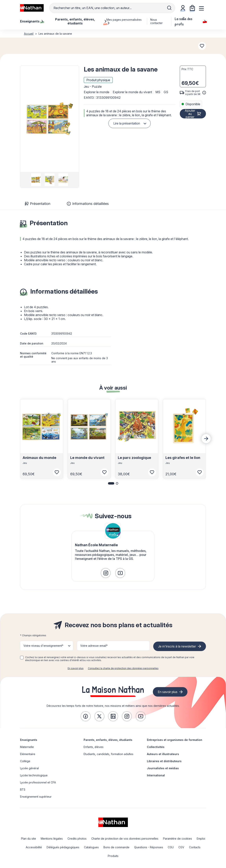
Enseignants (29, 740)
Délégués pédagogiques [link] (63, 847)
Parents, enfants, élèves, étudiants (108, 740)
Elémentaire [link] (28, 754)
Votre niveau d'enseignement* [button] (43, 646)
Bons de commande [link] (116, 847)
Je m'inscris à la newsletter (177, 646)
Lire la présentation (127, 123)
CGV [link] (181, 847)
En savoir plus (76, 668)
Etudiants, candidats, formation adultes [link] (108, 754)
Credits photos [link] (77, 839)
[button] (50, 119)
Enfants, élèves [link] (94, 747)
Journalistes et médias (163, 768)
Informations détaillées (88, 204)
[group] (36, 180)
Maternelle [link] (27, 747)
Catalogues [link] (91, 847)
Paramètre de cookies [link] (178, 839)
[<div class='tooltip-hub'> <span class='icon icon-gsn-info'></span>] (204, 93)
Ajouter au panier (190, 114)
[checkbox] (22, 658)
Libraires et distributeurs (164, 761)
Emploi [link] (201, 839)
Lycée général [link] (29, 768)
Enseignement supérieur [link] (36, 797)
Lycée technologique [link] (34, 775)
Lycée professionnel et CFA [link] (38, 782)
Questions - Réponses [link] (149, 847)
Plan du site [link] (29, 839)
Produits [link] (113, 856)
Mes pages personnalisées (124, 21)
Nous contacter (156, 21)
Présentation (38, 204)
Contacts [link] (195, 847)
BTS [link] (23, 789)
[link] (106, 573)
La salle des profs (190, 21)
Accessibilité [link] (34, 847)
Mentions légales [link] (52, 839)
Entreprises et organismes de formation (175, 740)
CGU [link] (171, 847)
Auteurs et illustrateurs (163, 754)
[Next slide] (206, 439)
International (156, 775)
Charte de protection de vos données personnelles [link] (125, 839)
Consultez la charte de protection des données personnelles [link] (123, 668)
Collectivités (156, 747)
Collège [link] (25, 761)
